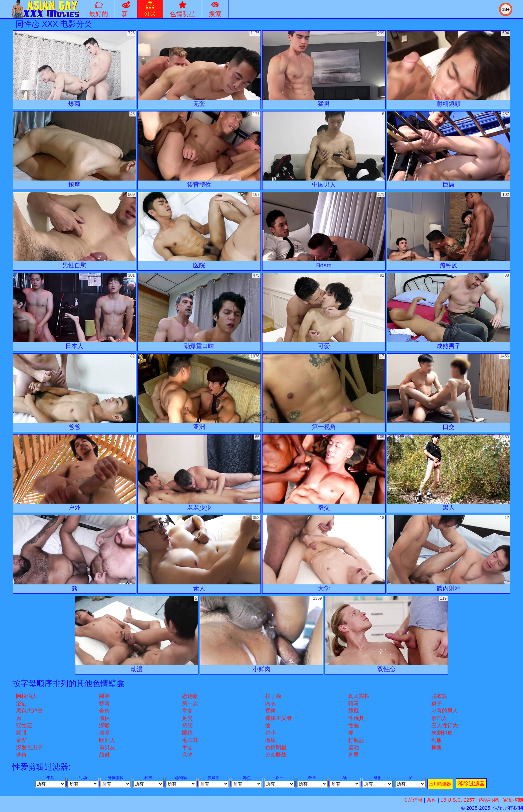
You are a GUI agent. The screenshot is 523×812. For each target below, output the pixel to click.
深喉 (104, 725)
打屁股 (356, 740)
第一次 (190, 703)
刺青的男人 (445, 711)
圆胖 (104, 696)
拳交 (187, 711)
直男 (354, 755)
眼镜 (187, 733)
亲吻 (187, 755)
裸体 (271, 711)
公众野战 (276, 755)
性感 (354, 725)
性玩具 (356, 718)
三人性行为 (445, 725)
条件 (432, 800)
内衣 (271, 703)
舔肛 (354, 711)
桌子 (437, 703)
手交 (187, 747)
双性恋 (24, 725)
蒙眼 (21, 733)
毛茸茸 (190, 740)
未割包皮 (442, 733)
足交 (187, 718)
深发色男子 (29, 747)
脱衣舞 (439, 696)
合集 (104, 711)
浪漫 (104, 733)
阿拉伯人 (27, 696)
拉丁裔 (273, 696)
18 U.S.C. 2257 (458, 800)
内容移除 (489, 800)
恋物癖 (190, 696)
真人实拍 (359, 696)
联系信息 (413, 800)
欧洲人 (107, 740)
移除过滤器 (471, 783)
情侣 (104, 718)
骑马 (354, 703)
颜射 (104, 755)
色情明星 (276, 747)
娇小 (271, 733)
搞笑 (187, 725)
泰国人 (439, 718)
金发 (21, 740)
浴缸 (21, 703)
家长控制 (513, 800)
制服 (437, 740)
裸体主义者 (279, 718)
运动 (354, 747)
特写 (104, 703)
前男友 (107, 747)
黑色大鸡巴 (29, 711)
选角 (21, 755)
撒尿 (271, 740)
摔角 (437, 747)
